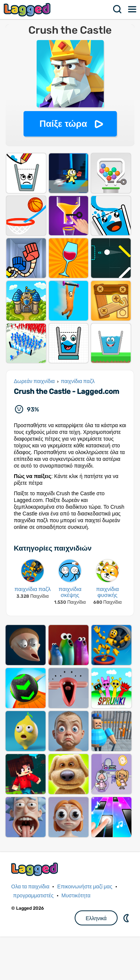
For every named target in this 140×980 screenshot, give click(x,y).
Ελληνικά (96, 962)
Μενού (133, 9)
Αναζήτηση (118, 9)
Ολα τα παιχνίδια (30, 930)
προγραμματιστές (33, 939)
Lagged (28, 10)
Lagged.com (35, 912)
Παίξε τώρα (63, 124)
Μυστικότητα (76, 939)
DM (127, 961)
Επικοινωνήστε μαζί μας (85, 930)
